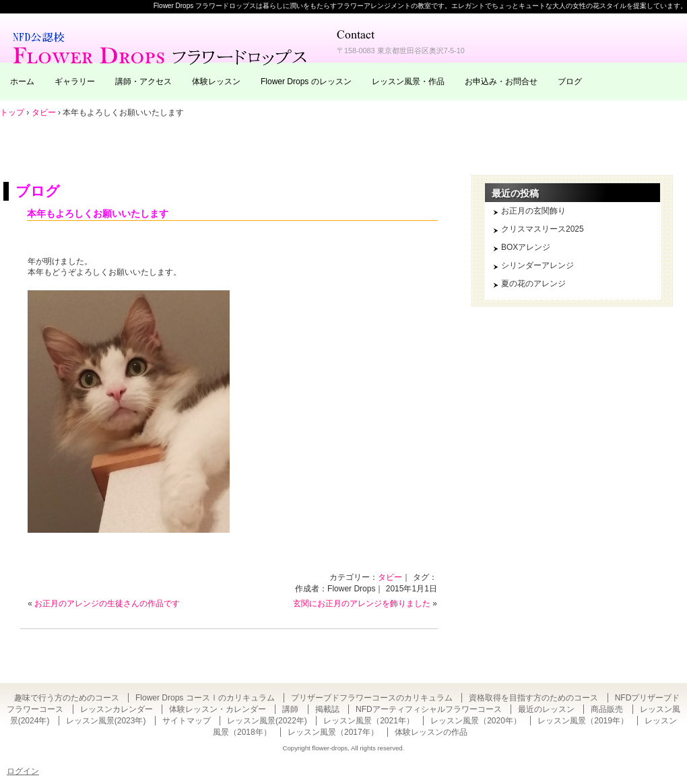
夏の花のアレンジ (533, 284)
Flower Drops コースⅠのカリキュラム (205, 698)
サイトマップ (187, 721)
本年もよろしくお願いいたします (98, 214)
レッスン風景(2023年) (106, 721)
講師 (290, 709)
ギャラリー (75, 81)
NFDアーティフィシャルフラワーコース (429, 709)
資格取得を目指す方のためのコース (533, 698)
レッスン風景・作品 (408, 81)
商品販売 (607, 709)
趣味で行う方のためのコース (67, 698)
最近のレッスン (546, 709)
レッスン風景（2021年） (369, 721)
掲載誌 (327, 709)
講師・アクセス (143, 81)
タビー (390, 577)
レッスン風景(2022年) (267, 721)
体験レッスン (216, 81)
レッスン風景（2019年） (583, 721)
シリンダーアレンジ (537, 265)
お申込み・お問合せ (501, 81)
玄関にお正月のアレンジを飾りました (362, 603)
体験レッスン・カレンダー (218, 709)
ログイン (23, 771)
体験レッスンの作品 (431, 732)
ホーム (22, 81)
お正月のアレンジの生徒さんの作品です (107, 603)
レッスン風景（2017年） (333, 732)
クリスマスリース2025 (543, 229)
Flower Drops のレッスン (306, 81)
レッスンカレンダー (117, 709)
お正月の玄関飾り (533, 211)
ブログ (570, 81)
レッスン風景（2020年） (476, 721)
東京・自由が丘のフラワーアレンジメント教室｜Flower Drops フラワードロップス (162, 47)
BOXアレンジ (526, 247)
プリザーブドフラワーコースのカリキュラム (372, 698)
